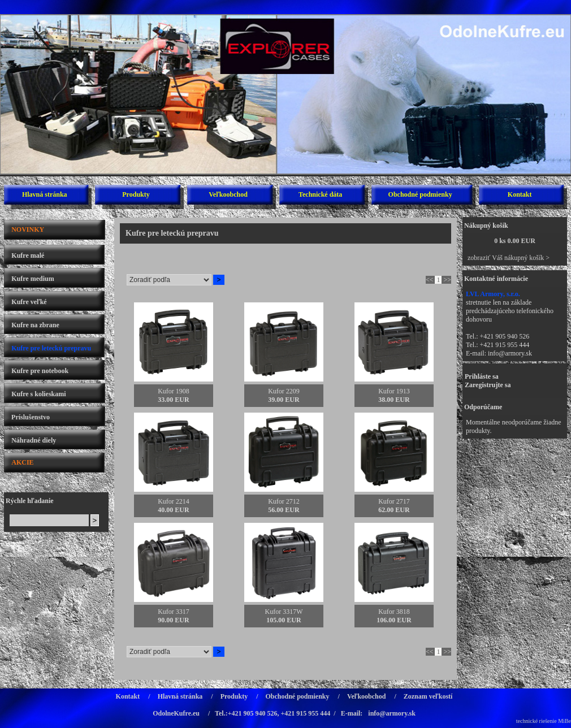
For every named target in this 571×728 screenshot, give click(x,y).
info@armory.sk (510, 353)
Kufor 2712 (284, 501)
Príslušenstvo (31, 417)
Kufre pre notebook (40, 371)
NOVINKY (28, 229)
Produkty (136, 194)
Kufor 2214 (174, 501)
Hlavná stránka (45, 194)
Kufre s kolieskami (38, 394)
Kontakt (520, 194)
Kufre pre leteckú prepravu (51, 348)
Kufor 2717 (394, 501)
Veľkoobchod (228, 194)
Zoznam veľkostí (428, 696)
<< (430, 280)
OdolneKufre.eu (176, 713)
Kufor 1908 (174, 391)
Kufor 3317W (284, 612)
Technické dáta (320, 194)
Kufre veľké (29, 302)
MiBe (564, 721)
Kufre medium (33, 279)
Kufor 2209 (284, 391)
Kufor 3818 (394, 612)
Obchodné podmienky (420, 194)
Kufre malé (28, 255)
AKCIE (22, 462)
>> (447, 280)
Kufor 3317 (174, 612)
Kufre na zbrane (35, 325)
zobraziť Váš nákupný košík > (509, 258)
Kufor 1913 (394, 391)
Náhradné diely (34, 440)
